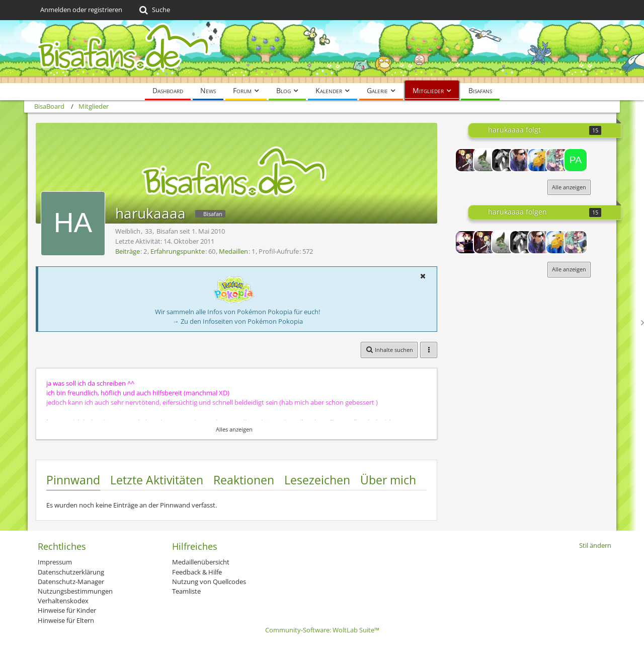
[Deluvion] (521, 160)
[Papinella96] (576, 160)
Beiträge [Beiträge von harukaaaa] (128, 251)
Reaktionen (244, 480)
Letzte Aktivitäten (157, 480)
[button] (423, 276)
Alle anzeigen (569, 187)
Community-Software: (322, 630)
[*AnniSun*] (503, 160)
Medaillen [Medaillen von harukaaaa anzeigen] (233, 251)
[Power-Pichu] (539, 160)
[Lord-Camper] (467, 242)
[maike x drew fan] (557, 160)
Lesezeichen (317, 480)
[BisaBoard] (322, 52)
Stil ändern (595, 545)
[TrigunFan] (485, 160)
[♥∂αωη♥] (467, 160)
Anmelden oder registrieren (81, 10)
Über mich (388, 480)
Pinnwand (73, 480)
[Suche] (154, 10)
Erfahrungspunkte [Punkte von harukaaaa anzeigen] (178, 251)
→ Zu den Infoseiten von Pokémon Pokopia (238, 321)
